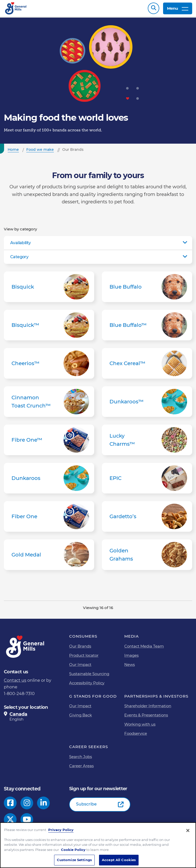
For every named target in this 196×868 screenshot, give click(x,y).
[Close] (188, 831)
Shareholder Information (148, 708)
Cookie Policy (73, 850)
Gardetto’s (147, 519)
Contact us (15, 683)
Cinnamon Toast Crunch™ (49, 404)
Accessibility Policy (87, 685)
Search (154, 10)
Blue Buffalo (147, 289)
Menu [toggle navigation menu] (178, 10)
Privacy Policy (61, 830)
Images (131, 658)
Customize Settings (74, 861)
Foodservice (136, 736)
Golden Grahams (147, 557)
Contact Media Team (144, 649)
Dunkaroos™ (147, 404)
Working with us (140, 727)
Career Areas (81, 768)
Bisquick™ (49, 328)
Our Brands (80, 649)
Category (19, 259)
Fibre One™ (49, 442)
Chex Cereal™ (147, 366)
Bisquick (49, 289)
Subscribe (86, 807)
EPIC (147, 481)
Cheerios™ (49, 366)
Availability (21, 245)
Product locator (84, 658)
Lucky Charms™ (147, 442)
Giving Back (81, 718)
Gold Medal (49, 557)
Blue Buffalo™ (147, 328)
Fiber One (49, 519)
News (130, 667)
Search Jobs (81, 759)
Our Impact (80, 667)
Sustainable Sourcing (89, 676)
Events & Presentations (146, 718)
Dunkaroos (49, 481)
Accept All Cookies (119, 861)
